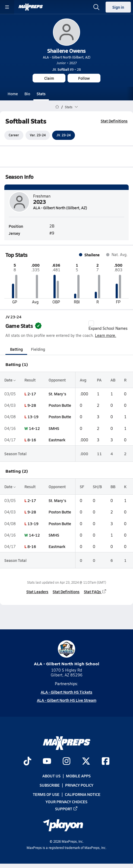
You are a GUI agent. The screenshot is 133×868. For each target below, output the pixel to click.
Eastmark (57, 440)
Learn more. (106, 335)
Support (66, 808)
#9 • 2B (67, 69)
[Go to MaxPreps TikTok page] (27, 762)
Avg (83, 380)
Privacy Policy (79, 785)
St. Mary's (57, 394)
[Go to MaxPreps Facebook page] (106, 762)
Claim (49, 78)
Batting (16, 349)
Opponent (57, 380)
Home (13, 94)
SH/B (97, 487)
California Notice (83, 794)
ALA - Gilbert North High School (67, 653)
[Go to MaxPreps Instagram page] (66, 762)
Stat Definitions (114, 121)
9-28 (32, 405)
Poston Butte (60, 405)
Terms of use (46, 794)
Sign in (118, 7)
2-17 (32, 394)
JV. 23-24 (64, 135)
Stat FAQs (95, 592)
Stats (41, 94)
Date (10, 380)
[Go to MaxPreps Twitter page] (86, 762)
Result (30, 380)
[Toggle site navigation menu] (7, 7)
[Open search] (96, 7)
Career (14, 135)
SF (82, 487)
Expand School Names (108, 326)
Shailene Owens (66, 51)
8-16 (32, 440)
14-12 (34, 428)
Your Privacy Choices (66, 801)
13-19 (33, 417)
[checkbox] (91, 323)
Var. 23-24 (38, 135)
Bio (27, 94)
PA (99, 380)
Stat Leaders (37, 592)
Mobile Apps (78, 776)
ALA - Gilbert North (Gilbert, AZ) (67, 57)
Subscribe (50, 785)
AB (113, 380)
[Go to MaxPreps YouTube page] (47, 762)
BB (113, 487)
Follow (84, 78)
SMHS (54, 428)
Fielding (38, 349)
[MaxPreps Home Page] (57, 107)
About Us (51, 776)
